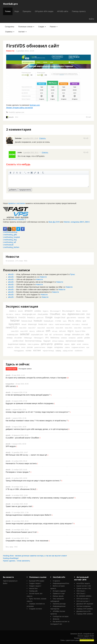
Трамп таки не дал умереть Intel (19, 506)
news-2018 (41, 328)
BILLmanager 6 (68, 311)
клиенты (86, 344)
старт (63, 594)
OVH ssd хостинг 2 (83, 601)
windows (64, 338)
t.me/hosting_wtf (9, 242)
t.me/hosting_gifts (10, 235)
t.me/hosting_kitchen (11, 247)
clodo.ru (18, 314)
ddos (64, 314)
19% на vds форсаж (24, 279)
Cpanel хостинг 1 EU (84, 586)
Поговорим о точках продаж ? (18, 472)
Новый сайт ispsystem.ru (26, 277)
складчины (59, 347)
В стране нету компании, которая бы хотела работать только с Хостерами (36, 378)
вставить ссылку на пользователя (38, 173)
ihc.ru (71, 321)
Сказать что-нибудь (18, 164)
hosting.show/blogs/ (11, 558)
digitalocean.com (76, 314)
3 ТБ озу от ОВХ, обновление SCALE (21, 489)
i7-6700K (58, 321)
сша (88, 347)
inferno (78, 321)
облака (17, 347)
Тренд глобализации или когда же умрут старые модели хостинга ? (33, 481)
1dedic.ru (13, 311)
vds (87, 334)
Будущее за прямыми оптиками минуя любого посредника (30, 403)
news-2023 (87, 328)
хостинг (37, 350)
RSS (26, 261)
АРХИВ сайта (63, 11)
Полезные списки (26, 27)
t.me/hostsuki (8, 245)
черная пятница (48, 351)
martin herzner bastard (63, 324)
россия (30, 347)
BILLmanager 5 (55, 311)
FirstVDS (12, 112)
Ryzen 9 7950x (80, 331)
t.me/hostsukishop (10, 232)
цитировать (25, 173)
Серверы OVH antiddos (85, 609)
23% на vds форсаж (24, 284)
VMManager (28, 338)
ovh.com (62, 331)
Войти (92, 19)
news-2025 (24, 331)
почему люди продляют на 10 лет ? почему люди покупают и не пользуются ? (38, 412)
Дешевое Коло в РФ (84, 611)
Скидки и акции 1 (35, 583)
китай (79, 344)
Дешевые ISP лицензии (85, 604)
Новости (10, 51)
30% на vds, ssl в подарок (27, 295)
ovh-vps (55, 331)
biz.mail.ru (10, 314)
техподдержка (19, 351)
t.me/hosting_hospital (11, 237)
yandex (87, 338)
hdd (88, 318)
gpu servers (72, 318)
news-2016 (23, 328)
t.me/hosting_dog (10, 240)
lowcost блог (33, 588)
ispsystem (14, 324)
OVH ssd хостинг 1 (83, 599)
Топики (8, 11)
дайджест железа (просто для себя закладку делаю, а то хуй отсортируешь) (37, 429)
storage (68, 335)
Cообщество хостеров (61, 616)
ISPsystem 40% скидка (44, 11)
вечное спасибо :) (19, 219)
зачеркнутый (17, 173)
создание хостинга (78, 347)
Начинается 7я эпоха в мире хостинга (21, 463)
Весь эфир (9, 547)
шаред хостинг (68, 351)
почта (23, 347)
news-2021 (69, 328)
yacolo (80, 338)
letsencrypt (32, 324)
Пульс (72, 274)
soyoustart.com (37, 335)
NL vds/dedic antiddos (84, 596)
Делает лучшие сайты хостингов (19, 108)
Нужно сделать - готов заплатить (16, 561)
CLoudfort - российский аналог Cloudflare (22, 438)
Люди (17, 11)
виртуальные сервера (75, 341)
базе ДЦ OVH (54, 222)
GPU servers (11, 386)
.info (93, 638)
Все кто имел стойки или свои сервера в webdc (36, 290)
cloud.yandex (43, 314)
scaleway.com (13, 335)
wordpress (72, 338)
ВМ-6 (87, 222)
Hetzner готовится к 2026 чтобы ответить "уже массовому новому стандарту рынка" (40, 498)
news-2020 (59, 328)
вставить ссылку (35, 173)
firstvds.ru (31, 318)
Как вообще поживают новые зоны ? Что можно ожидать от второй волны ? (37, 421)
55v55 (92, 636)
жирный (10, 173)
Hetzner (67, 222)
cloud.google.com (29, 314)
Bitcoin (78, 311)
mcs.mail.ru (76, 324)
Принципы (27, 11)
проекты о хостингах (17, 203)
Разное (54, 27)
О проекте (56, 581)
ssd (46, 335)
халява (28, 351)
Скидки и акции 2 (35, 586)
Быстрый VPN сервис (37, 581)
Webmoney (55, 338)
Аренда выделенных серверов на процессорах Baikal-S (28, 515)
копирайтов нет (89, 634)
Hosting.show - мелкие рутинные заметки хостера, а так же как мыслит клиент (35, 556)
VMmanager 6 (39, 338)
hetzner (15, 321)
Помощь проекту (79, 11)
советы (67, 347)
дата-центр (47, 344)
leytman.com (35, 105)
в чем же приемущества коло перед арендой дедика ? (28, 395)
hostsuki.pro (49, 321)
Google (49, 317)
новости (10, 347)
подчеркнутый (20, 173)
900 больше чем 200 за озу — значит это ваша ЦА (26, 455)
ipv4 (84, 321)
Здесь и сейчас (18, 364)
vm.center (18, 338)
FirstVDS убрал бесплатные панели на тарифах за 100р (39, 287)
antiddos (38, 311)
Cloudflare (55, 314)
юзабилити (79, 351)
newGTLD (11, 327)
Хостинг (22, 32)
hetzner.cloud (27, 321)
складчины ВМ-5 (78, 222)
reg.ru (71, 331)
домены (58, 344)
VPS (47, 338)
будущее (47, 341)
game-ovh (40, 318)
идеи (73, 344)
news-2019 (50, 328)
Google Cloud (60, 318)
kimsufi (24, 324)
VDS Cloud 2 (81, 594)
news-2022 (78, 328)
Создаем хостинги (36, 609)
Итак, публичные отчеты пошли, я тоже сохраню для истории (41, 274)
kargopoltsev (10, 384)
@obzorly (56, 619)
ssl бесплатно (58, 335)
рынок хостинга (40, 347)
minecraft (85, 324)
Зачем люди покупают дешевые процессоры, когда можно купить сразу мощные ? (39, 524)
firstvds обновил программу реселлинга (32, 292)
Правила (56, 594)
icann (65, 321)
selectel (25, 334)
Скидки (42, 27)
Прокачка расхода (59, 604)
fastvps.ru (12, 317)
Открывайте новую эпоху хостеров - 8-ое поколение (27, 541)
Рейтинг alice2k (58, 596)
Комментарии (11, 369)
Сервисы (10, 32)
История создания (59, 591)
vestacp (9, 338)
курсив (14, 173)
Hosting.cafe (33, 591)
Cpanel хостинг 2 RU (84, 588)
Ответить (43, 138)
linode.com (43, 324)
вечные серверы (58, 341)
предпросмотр (25, 190)
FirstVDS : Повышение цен (27, 297)
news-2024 (15, 331)
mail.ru (51, 324)
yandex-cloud (18, 341)
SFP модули (11, 446)
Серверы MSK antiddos (85, 614)
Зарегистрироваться (10, 581)
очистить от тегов (43, 173)
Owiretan (18, 138)
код (28, 173)
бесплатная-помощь (33, 341)
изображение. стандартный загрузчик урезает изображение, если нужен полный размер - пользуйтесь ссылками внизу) (32, 173)
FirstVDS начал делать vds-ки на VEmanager (35, 282)
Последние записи (25, 369)
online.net (40, 331)
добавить (13, 190)
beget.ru (46, 311)
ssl (50, 335)
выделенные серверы (17, 344)
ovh (48, 331)
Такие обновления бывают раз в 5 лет (21, 532)
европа (67, 344)
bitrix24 (85, 311)
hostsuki (38, 321)
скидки (50, 347)
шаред (58, 351)
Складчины (10, 27)
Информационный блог (61, 583)
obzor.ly (32, 331)
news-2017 (32, 328)
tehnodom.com (78, 335)
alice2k (11, 117)
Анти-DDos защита (83, 583)
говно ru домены (33, 344)
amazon (29, 311)
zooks (20, 153)
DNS (88, 314)
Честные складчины (84, 606)
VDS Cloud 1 (81, 591)
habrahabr (81, 318)
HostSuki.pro (10, 4)
